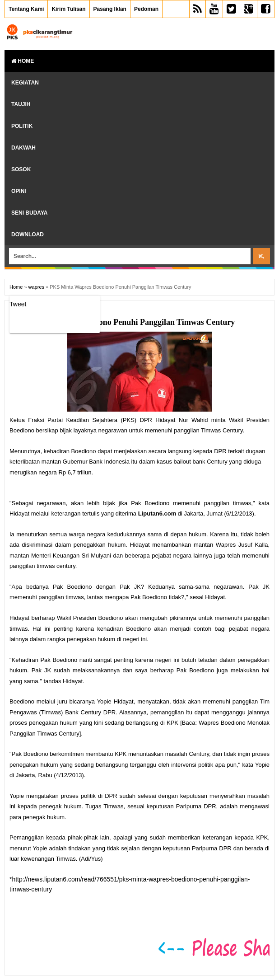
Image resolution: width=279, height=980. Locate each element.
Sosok (21, 169)
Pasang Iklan (110, 9)
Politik (22, 126)
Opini (19, 191)
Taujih (21, 104)
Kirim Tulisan (68, 9)
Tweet (18, 304)
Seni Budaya (29, 213)
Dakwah (23, 148)
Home (23, 61)
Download (28, 234)
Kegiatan (25, 83)
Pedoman (146, 9)
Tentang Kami (26, 9)
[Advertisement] (115, 908)
